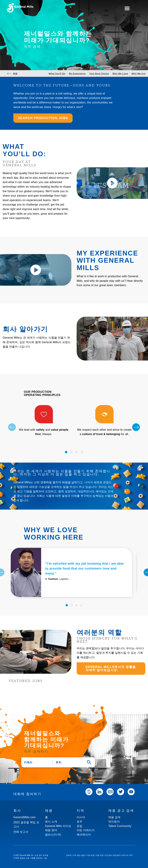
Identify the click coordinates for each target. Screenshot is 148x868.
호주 (79, 822)
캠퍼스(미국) (53, 835)
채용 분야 (51, 830)
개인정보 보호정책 (112, 855)
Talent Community (120, 826)
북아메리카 (84, 835)
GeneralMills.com (25, 817)
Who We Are (138, 74)
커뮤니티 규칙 (127, 855)
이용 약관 (90, 855)
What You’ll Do (57, 74)
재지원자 (114, 822)
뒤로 (15, 74)
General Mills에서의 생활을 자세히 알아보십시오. (111, 668)
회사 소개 (51, 822)
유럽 (79, 826)
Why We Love (120, 74)
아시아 (81, 817)
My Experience (77, 74)
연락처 (69, 855)
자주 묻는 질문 (79, 855)
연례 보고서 (21, 832)
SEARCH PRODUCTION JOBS (43, 118)
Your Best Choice (99, 74)
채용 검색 (114, 817)
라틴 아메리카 (86, 830)
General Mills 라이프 (58, 826)
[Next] (136, 427)
